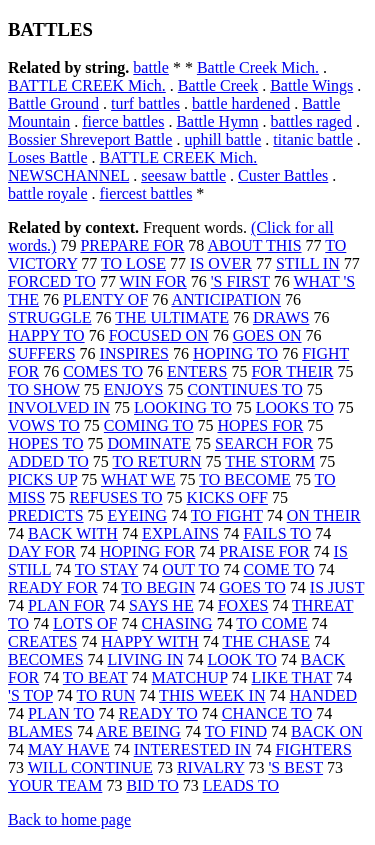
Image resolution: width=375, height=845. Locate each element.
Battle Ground (53, 103)
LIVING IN (146, 659)
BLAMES (40, 731)
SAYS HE (161, 605)
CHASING (177, 623)
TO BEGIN (158, 587)
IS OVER (221, 263)
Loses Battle (48, 157)
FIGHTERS (313, 749)
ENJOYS (134, 389)
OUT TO (190, 569)
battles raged (311, 121)
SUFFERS (42, 353)
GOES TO (252, 587)
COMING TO (149, 425)
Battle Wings (311, 85)
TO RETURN (156, 461)
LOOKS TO (295, 407)
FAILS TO (277, 533)
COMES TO (103, 371)
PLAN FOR (66, 605)
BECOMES (46, 659)
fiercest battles (146, 193)
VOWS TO (44, 425)
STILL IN (308, 263)
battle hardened (241, 103)
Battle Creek (218, 85)
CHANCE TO (267, 713)
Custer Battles (283, 175)
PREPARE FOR (132, 245)
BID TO (152, 785)
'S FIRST (240, 281)
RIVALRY (211, 767)
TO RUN (106, 695)
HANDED (323, 695)
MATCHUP (190, 677)
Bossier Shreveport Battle (90, 139)
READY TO (158, 713)
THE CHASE (266, 641)
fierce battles (123, 121)
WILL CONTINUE (90, 767)
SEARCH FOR (264, 443)
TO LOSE (133, 263)
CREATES (42, 641)
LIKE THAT (291, 677)
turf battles (145, 103)
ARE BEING (138, 731)
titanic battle (313, 139)
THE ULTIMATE (172, 317)
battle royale (48, 193)
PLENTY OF (105, 299)
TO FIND (236, 731)
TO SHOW (44, 389)
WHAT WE (138, 479)
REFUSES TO (115, 497)
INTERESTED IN (193, 749)
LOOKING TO (183, 407)
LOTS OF (85, 623)
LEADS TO (241, 785)
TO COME (271, 623)
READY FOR (53, 587)
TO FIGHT (227, 515)
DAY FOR (42, 551)
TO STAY (106, 569)
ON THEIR (324, 515)
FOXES (243, 605)
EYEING (138, 515)
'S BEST (295, 767)
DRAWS (281, 317)
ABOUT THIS (254, 245)
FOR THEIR (292, 371)
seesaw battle (183, 175)
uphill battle (222, 139)
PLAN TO (61, 713)
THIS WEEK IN (212, 695)
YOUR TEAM (55, 785)
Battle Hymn (217, 121)
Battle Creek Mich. (258, 67)
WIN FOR (153, 281)
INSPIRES (134, 353)
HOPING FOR (148, 551)
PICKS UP (42, 479)
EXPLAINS (180, 533)
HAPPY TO (46, 335)
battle (151, 67)
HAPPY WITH (149, 641)
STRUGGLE (50, 317)
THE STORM (270, 461)
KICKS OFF (227, 497)
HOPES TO (45, 443)
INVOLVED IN (59, 407)
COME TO (279, 569)
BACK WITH (73, 533)
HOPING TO (235, 353)
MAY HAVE (69, 749)
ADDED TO (48, 461)
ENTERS (197, 371)
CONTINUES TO (244, 389)
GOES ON (267, 335)
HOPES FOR (261, 425)
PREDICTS (46, 515)
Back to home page (69, 819)
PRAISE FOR (264, 551)
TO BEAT (95, 677)
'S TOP (30, 695)
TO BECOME (245, 479)
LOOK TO (242, 659)
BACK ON (327, 731)
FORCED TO (52, 281)
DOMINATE (149, 443)
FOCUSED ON (159, 335)
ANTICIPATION (226, 299)
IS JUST (337, 587)
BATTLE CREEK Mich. (87, 85)
